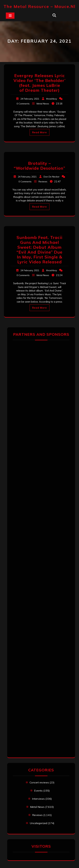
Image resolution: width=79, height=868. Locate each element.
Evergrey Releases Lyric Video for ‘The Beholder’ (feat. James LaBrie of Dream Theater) (39, 83)
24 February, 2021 (30, 99)
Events (38, 791)
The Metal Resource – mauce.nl (39, 6)
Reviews (43, 182)
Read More (39, 132)
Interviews (38, 799)
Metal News (43, 104)
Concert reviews (39, 782)
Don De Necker (52, 177)
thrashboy (52, 99)
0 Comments (23, 104)
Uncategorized (38, 823)
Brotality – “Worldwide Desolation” (39, 166)
